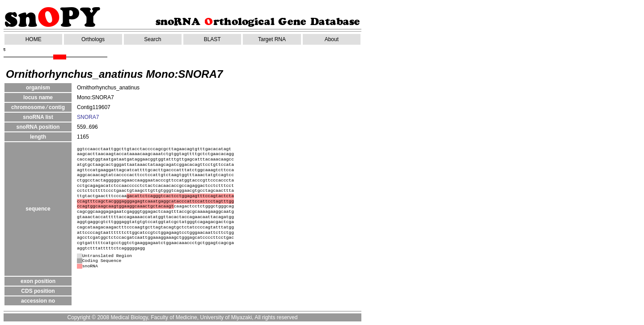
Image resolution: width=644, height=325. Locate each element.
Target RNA (272, 39)
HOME (34, 39)
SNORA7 (88, 117)
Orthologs (93, 39)
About (332, 39)
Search (153, 39)
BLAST (212, 39)
